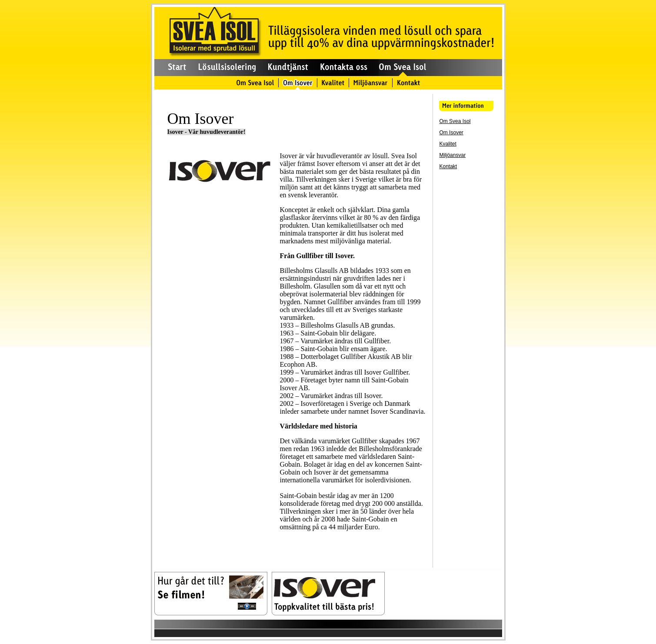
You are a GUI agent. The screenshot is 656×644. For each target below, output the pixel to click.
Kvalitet (448, 144)
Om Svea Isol (455, 121)
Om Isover (451, 133)
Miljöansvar (452, 155)
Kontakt (448, 166)
